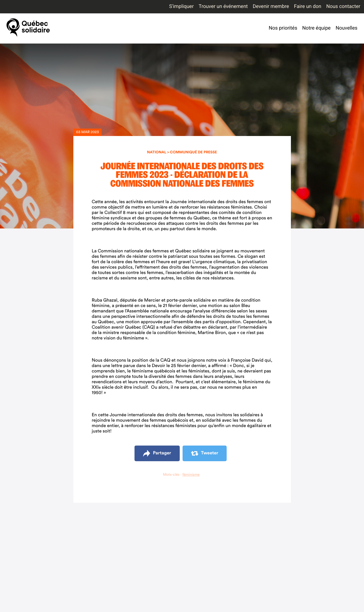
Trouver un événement (223, 7)
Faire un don (308, 7)
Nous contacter (343, 7)
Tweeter (205, 453)
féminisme (191, 475)
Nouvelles (347, 28)
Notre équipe (317, 28)
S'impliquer (181, 7)
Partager (157, 453)
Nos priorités (283, 28)
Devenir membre (271, 7)
